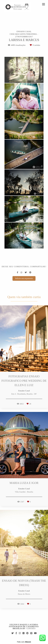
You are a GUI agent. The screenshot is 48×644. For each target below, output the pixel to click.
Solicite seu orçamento (24, 278)
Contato (31, 629)
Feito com (24, 642)
